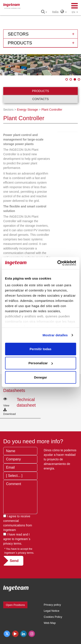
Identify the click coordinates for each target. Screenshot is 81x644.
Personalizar (41, 363)
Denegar (40, 377)
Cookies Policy (53, 617)
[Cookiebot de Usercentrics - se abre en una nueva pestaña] (58, 263)
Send (14, 561)
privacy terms (12, 544)
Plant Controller (52, 110)
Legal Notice (52, 611)
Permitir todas (40, 349)
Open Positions (15, 605)
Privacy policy (52, 605)
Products (40, 91)
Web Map (50, 623)
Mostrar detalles (55, 335)
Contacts (41, 99)
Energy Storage (27, 110)
